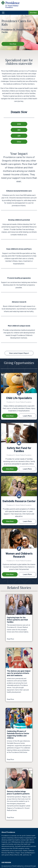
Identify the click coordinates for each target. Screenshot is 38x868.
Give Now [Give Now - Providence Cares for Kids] (13, 44)
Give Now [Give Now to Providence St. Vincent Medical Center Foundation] (33, 13)
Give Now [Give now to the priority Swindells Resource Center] (10, 521)
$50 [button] (19, 130)
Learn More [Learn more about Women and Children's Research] (27, 574)
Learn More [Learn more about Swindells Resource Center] (27, 521)
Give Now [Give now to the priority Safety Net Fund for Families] (10, 469)
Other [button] (19, 142)
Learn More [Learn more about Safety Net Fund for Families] (27, 469)
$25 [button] (19, 136)
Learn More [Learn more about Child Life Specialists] (27, 416)
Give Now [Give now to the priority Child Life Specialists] (10, 416)
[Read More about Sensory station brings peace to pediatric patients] (19, 794)
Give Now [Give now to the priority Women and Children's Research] (10, 574)
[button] (14, 13)
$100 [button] (19, 124)
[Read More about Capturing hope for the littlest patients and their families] (19, 618)
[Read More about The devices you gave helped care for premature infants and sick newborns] (19, 675)
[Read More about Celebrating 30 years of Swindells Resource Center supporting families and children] (19, 735)
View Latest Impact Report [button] (19, 353)
